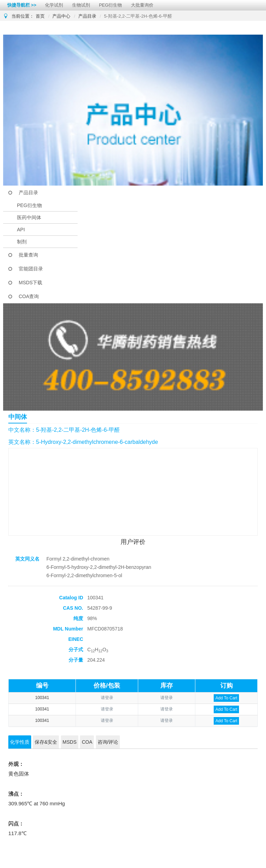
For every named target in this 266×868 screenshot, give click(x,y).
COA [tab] (87, 742)
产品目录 (87, 16)
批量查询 (28, 255)
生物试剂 (81, 5)
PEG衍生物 (110, 5)
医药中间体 (29, 217)
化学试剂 (54, 5)
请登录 (107, 698)
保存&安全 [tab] (46, 742)
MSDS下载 (30, 283)
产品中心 (61, 16)
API (21, 230)
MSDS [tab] (70, 742)
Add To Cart (226, 698)
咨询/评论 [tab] (108, 742)
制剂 (22, 242)
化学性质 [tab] (20, 742)
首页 (40, 16)
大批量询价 (142, 5)
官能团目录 (31, 269)
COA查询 (29, 296)
